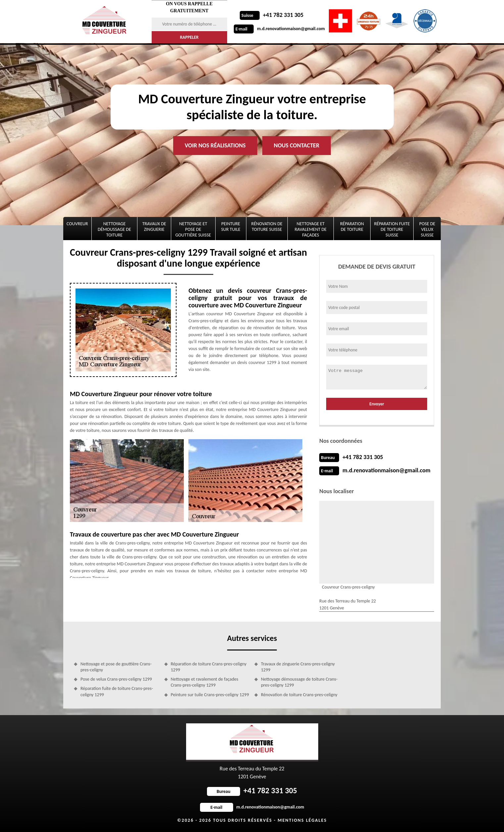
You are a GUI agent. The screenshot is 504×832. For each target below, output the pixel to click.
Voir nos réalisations (215, 145)
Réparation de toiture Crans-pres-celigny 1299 (209, 667)
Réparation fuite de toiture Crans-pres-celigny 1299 (117, 691)
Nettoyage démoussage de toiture (114, 229)
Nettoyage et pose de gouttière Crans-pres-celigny (116, 667)
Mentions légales (302, 820)
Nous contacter (297, 145)
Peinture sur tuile (231, 227)
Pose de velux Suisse (427, 229)
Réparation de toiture (352, 227)
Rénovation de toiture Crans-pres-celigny (299, 695)
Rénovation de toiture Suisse (267, 227)
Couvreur (77, 224)
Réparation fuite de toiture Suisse (392, 229)
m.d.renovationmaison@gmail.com (279, 29)
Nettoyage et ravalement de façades (311, 229)
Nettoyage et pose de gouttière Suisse (193, 229)
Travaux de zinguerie (154, 227)
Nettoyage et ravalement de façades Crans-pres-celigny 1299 (205, 682)
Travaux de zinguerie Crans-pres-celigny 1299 (298, 667)
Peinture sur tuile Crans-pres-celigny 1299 (210, 695)
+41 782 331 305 (272, 15)
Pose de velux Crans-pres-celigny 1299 (116, 679)
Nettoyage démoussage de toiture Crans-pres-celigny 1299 (299, 682)
